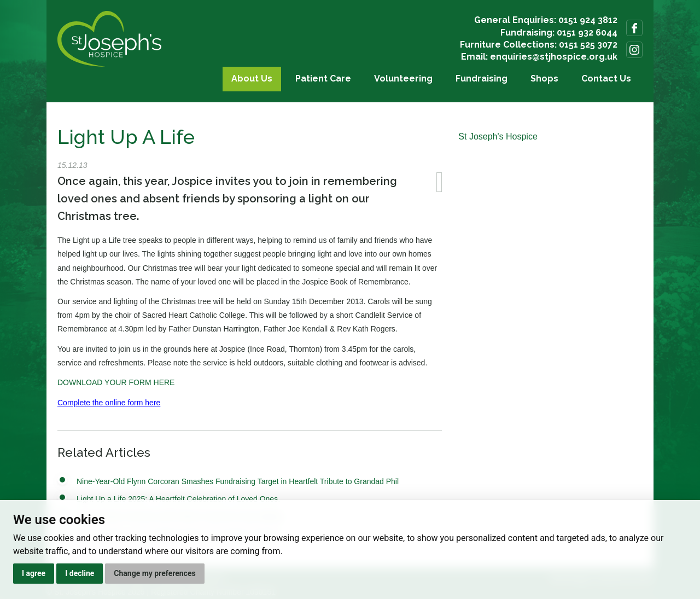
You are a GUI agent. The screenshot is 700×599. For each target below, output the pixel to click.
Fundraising (482, 78)
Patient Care (323, 78)
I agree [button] (34, 573)
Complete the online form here (109, 403)
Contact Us (606, 78)
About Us (252, 78)
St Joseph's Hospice (498, 136)
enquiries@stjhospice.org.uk (554, 57)
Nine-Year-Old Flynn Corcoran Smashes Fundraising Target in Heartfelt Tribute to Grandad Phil (238, 481)
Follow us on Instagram (634, 50)
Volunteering (403, 78)
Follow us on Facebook (634, 28)
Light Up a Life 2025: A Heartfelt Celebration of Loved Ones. (178, 499)
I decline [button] (80, 573)
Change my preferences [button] (154, 573)
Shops (544, 78)
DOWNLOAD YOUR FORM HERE (116, 382)
